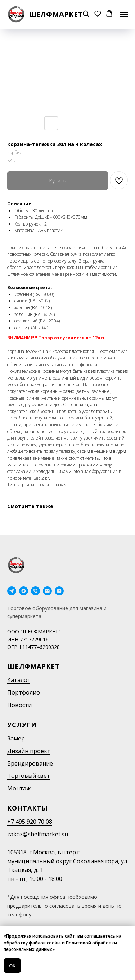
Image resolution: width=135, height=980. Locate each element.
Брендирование (30, 763)
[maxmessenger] (24, 591)
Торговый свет (29, 776)
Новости (19, 705)
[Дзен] (59, 591)
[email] (47, 591)
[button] (86, 14)
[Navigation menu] (124, 14)
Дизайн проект (29, 751)
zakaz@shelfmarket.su (38, 834)
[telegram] (12, 591)
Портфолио (24, 692)
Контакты (28, 808)
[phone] (35, 591)
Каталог (19, 680)
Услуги (22, 725)
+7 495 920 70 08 (30, 822)
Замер (16, 738)
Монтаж (19, 788)
